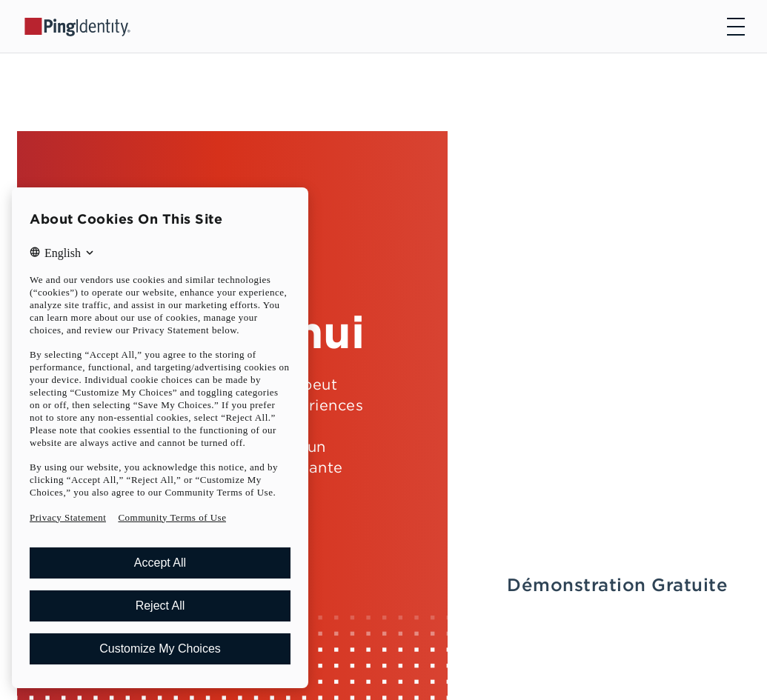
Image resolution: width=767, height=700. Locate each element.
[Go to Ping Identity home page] (78, 26)
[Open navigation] (736, 27)
